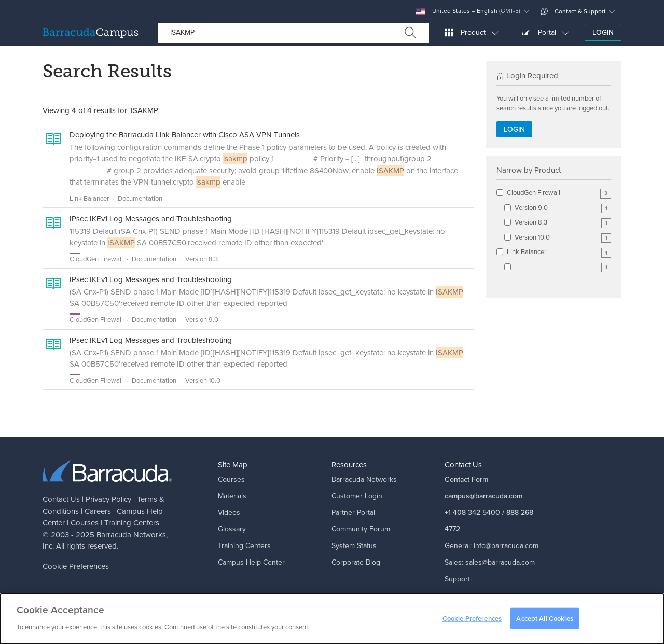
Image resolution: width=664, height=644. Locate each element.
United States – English (468, 11)
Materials (232, 496)
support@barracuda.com (483, 596)
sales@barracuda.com (500, 562)
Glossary (232, 529)
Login (603, 32)
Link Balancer (559, 252)
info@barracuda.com (506, 546)
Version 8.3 (563, 223)
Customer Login (357, 496)
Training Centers (132, 523)
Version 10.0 (563, 238)
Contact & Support (573, 11)
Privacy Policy (108, 499)
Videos (229, 513)
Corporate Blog (356, 562)
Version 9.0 (563, 208)
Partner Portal (353, 513)
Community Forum (361, 529)
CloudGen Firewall (559, 193)
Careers (98, 511)
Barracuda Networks (131, 535)
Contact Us (61, 499)
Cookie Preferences (76, 566)
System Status (354, 546)
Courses (85, 523)
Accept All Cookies (544, 621)
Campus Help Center (251, 562)
